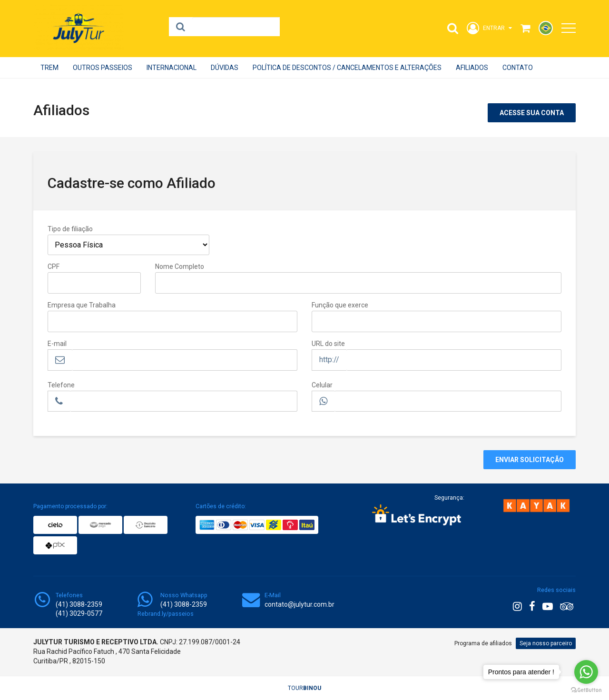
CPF (54, 266)
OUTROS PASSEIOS (103, 68)
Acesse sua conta (532, 113)
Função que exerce (340, 305)
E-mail (57, 344)
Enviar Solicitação (530, 460)
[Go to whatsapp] (586, 672)
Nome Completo (180, 266)
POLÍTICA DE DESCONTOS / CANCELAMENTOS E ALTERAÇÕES (347, 68)
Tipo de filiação (70, 229)
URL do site (328, 344)
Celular (322, 385)
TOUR (304, 688)
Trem (49, 68)
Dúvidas (225, 68)
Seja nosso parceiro (546, 643)
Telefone (61, 385)
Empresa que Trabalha (82, 305)
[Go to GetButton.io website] (586, 690)
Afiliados (472, 68)
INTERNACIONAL (172, 68)
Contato (518, 68)
